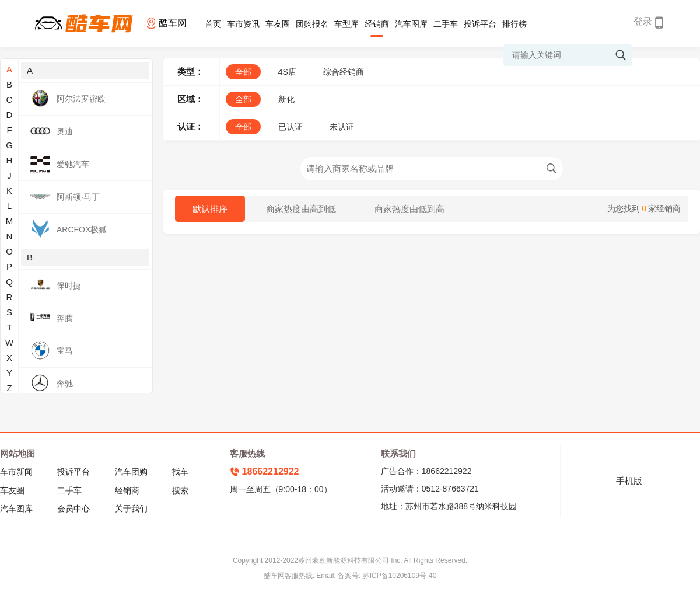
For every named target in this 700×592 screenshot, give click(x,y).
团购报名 (312, 24)
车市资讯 (243, 24)
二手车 (446, 24)
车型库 (346, 24)
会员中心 (73, 509)
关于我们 (131, 509)
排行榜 (514, 24)
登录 (643, 21)
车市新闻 (16, 472)
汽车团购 (131, 472)
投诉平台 (480, 24)
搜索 (180, 490)
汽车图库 (411, 24)
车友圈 (278, 24)
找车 (180, 472)
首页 (213, 24)
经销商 (377, 24)
